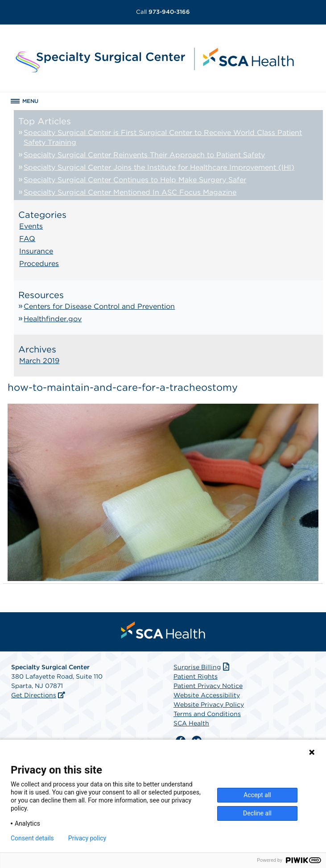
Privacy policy (87, 838)
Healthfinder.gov (53, 319)
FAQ (27, 239)
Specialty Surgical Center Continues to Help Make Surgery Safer (135, 180)
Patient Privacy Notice (208, 686)
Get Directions (34, 695)
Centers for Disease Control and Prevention (99, 306)
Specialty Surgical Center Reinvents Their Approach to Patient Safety (144, 155)
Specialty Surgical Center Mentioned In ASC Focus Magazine (130, 192)
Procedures (39, 264)
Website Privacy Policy (209, 704)
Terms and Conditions (207, 714)
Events (31, 226)
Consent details (32, 838)
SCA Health (191, 723)
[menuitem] (163, 630)
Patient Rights (196, 676)
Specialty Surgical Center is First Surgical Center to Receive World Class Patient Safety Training (163, 137)
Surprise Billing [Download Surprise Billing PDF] (202, 667)
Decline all (257, 813)
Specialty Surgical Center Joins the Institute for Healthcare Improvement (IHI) (159, 167)
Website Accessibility (207, 695)
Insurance (36, 251)
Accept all (257, 795)
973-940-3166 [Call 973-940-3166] (163, 12)
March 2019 (39, 361)
